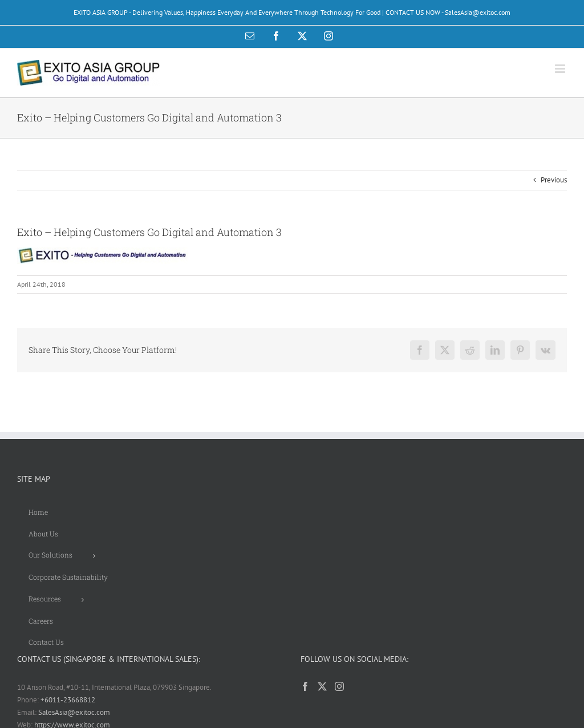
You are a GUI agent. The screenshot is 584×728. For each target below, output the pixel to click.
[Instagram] (339, 686)
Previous (554, 180)
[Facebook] (305, 686)
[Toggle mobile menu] (561, 69)
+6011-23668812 (68, 700)
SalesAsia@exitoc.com (74, 712)
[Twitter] (322, 686)
